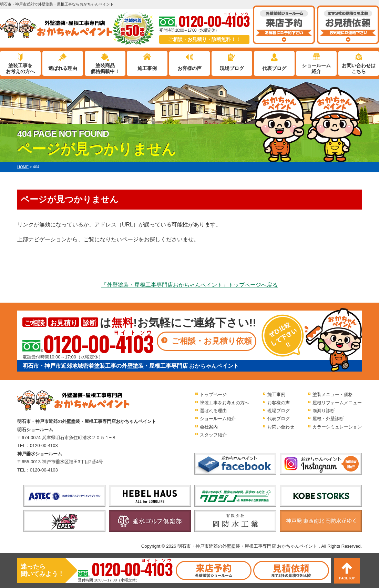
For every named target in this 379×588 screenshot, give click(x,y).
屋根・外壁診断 (328, 419)
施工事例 (147, 68)
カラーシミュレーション (337, 427)
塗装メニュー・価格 (333, 394)
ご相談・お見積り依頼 (212, 341)
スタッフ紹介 (213, 435)
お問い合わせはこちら (359, 68)
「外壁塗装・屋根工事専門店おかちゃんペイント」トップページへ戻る (189, 285)
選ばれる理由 (63, 68)
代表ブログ (274, 68)
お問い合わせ (281, 427)
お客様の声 (189, 68)
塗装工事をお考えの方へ (20, 68)
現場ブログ (232, 68)
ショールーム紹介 (316, 68)
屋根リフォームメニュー (337, 403)
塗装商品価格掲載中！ (105, 68)
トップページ (213, 394)
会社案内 (209, 427)
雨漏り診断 (324, 411)
